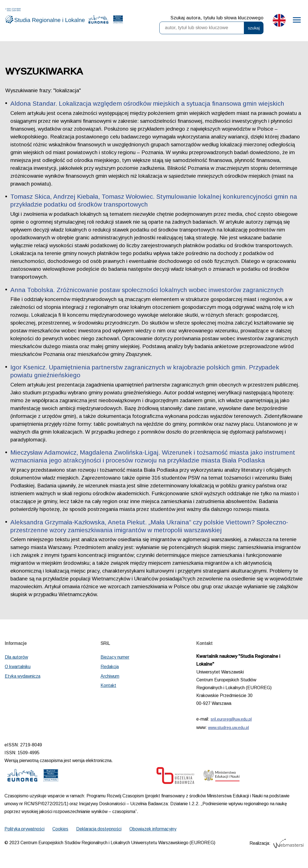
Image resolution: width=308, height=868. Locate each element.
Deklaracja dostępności (99, 829)
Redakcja (110, 667)
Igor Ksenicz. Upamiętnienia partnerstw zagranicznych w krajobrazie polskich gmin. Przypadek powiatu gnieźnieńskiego (145, 371)
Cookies (60, 829)
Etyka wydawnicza (23, 676)
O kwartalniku (18, 667)
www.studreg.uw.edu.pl (228, 728)
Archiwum (110, 676)
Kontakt (108, 685)
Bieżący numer (115, 657)
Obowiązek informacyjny (153, 829)
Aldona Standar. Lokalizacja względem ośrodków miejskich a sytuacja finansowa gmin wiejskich (147, 104)
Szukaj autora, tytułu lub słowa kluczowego (217, 18)
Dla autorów (16, 657)
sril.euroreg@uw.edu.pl (231, 719)
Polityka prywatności (25, 829)
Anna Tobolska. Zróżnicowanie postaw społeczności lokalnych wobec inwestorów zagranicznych (147, 290)
